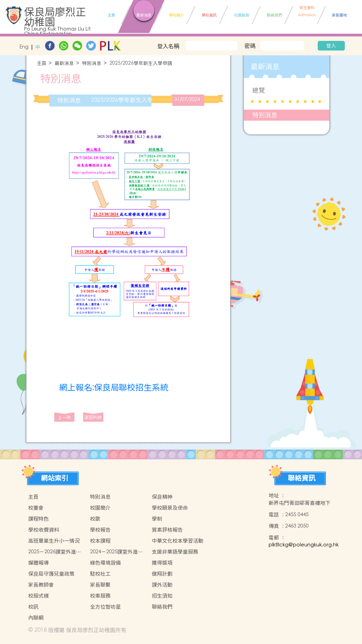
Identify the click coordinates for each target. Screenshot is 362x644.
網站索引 (55, 478)
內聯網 (36, 618)
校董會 (36, 508)
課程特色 (38, 519)
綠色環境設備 (105, 563)
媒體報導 (38, 563)
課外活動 (162, 585)
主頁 (42, 63)
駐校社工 (100, 574)
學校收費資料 (44, 530)
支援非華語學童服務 (175, 552)
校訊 (33, 607)
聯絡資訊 (302, 478)
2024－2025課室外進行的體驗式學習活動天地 (116, 552)
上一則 (64, 417)
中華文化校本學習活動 (178, 541)
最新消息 (64, 63)
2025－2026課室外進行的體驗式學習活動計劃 (55, 552)
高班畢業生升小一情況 (54, 541)
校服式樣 (38, 596)
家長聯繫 (100, 585)
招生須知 (162, 596)
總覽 (259, 90)
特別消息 (92, 63)
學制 (157, 519)
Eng (24, 47)
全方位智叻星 (105, 607)
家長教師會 (41, 585)
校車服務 (100, 596)
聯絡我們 (162, 607)
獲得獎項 (162, 563)
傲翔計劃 (162, 574)
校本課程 (100, 541)
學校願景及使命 (170, 508)
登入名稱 (168, 46)
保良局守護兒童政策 (51, 574)
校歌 (95, 519)
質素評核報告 (167, 530)
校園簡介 (100, 508)
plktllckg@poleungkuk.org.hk (304, 545)
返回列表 (93, 417)
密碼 (250, 46)
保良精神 (162, 497)
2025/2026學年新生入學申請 (141, 63)
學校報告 (100, 530)
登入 (331, 46)
